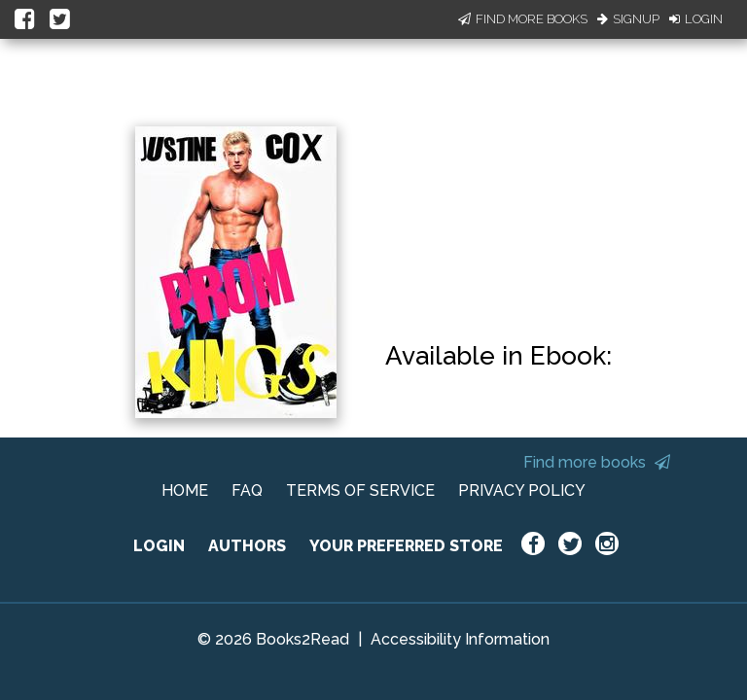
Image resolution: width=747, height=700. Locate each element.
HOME (185, 490)
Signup (628, 19)
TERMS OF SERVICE (360, 490)
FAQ (247, 490)
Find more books (597, 462)
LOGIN (159, 546)
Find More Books (523, 19)
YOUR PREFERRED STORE (406, 546)
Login (696, 19)
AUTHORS (247, 546)
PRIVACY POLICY (522, 490)
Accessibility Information (460, 639)
